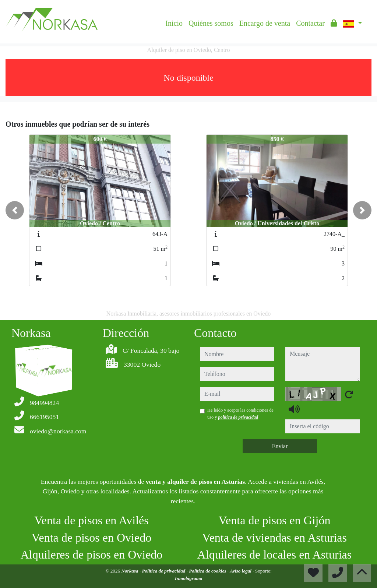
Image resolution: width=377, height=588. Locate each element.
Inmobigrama (189, 578)
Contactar (310, 23)
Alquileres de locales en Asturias (274, 554)
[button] (15, 210)
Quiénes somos (211, 23)
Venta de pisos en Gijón (275, 520)
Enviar (280, 446)
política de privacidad (238, 417)
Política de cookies (208, 571)
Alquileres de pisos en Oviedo (92, 554)
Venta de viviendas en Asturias (274, 538)
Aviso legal (241, 571)
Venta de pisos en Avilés (91, 520)
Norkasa (130, 571)
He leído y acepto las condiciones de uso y (240, 413)
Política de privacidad (164, 571)
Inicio (174, 23)
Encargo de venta (265, 23)
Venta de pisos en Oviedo (91, 538)
